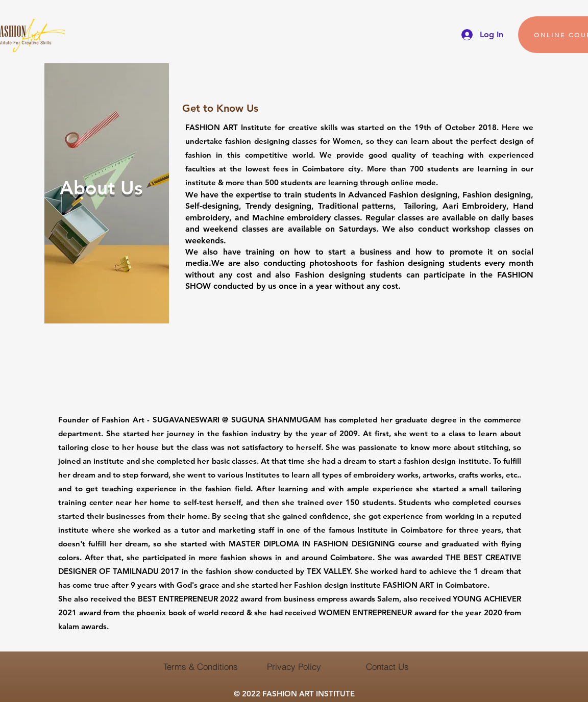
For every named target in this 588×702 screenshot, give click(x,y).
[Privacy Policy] (294, 666)
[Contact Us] (387, 666)
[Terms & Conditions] (200, 666)
